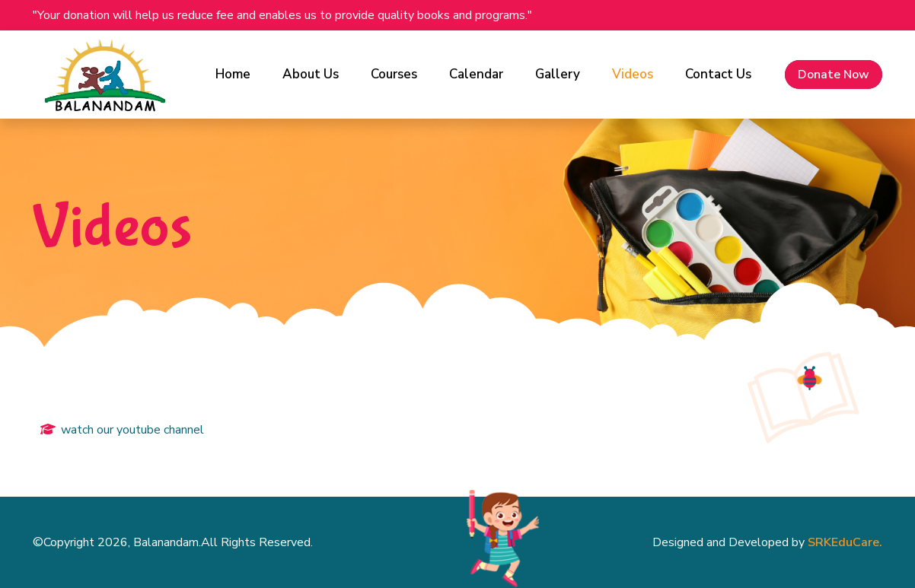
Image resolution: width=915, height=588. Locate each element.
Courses (394, 74)
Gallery (558, 74)
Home (233, 74)
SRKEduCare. (845, 542)
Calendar (476, 74)
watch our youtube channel (132, 430)
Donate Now (834, 75)
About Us (311, 74)
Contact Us (718, 74)
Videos (633, 74)
